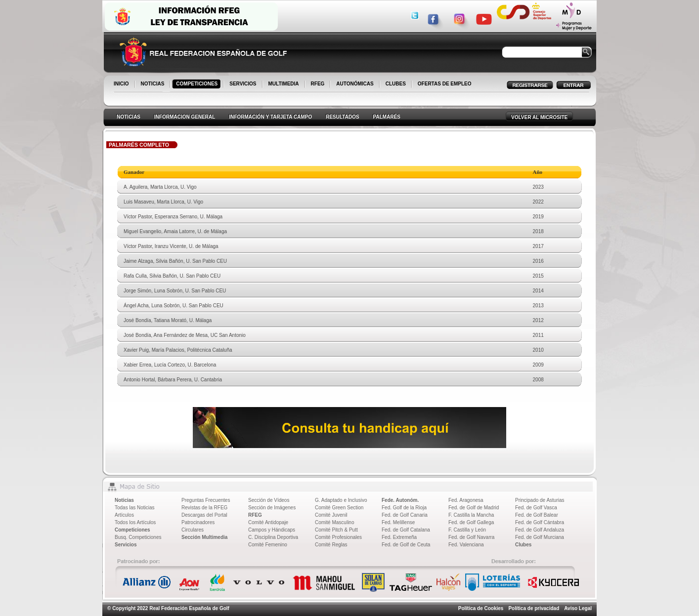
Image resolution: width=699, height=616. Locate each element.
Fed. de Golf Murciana (540, 537)
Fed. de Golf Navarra (471, 537)
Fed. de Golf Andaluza (540, 530)
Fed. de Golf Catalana (406, 530)
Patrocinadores (198, 522)
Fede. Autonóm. (400, 500)
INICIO (122, 84)
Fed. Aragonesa (466, 500)
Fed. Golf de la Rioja (404, 508)
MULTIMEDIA (284, 84)
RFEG (319, 84)
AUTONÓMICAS (355, 84)
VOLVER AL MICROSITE (539, 117)
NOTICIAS (153, 84)
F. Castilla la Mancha (471, 515)
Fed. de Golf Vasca (536, 508)
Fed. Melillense (398, 522)
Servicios (126, 545)
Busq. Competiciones (138, 537)
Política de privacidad (534, 608)
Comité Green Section (339, 508)
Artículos (124, 515)
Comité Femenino (268, 545)
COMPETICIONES (197, 84)
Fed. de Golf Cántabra (540, 522)
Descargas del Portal (204, 515)
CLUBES (396, 84)
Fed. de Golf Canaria (405, 515)
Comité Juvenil (331, 515)
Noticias (124, 500)
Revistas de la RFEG (204, 508)
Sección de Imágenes (272, 508)
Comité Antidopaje (268, 522)
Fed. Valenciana (466, 545)
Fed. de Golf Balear (537, 515)
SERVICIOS (243, 84)
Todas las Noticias (135, 508)
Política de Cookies (481, 608)
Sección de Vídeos (269, 500)
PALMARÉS (386, 117)
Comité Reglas (331, 545)
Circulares (193, 530)
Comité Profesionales (338, 537)
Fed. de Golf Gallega (471, 522)
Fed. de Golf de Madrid (474, 508)
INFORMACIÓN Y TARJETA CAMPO (270, 117)
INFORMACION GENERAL (185, 117)
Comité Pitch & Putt (336, 530)
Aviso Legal (578, 608)
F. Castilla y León (467, 530)
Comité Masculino (334, 522)
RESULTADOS (342, 117)
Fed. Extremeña (399, 537)
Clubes (523, 545)
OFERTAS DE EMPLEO (445, 84)
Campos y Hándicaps (272, 530)
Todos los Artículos (135, 522)
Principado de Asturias (540, 500)
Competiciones (132, 530)
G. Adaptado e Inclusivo (341, 500)
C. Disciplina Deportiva (273, 537)
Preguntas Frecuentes (206, 500)
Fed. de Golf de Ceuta (406, 545)
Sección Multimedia (204, 537)
